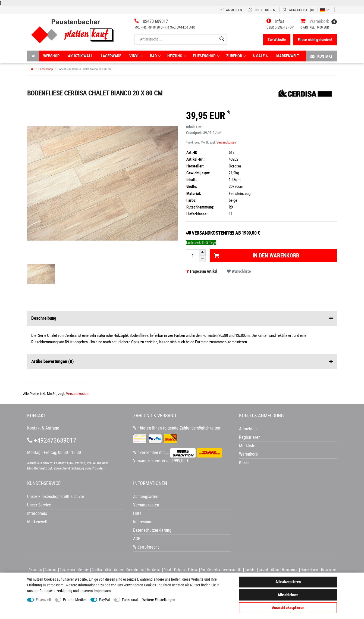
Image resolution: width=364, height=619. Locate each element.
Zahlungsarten (146, 497)
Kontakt (321, 56)
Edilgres (179, 570)
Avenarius (35, 570)
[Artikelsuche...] (181, 39)
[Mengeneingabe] (193, 256)
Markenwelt (288, 56)
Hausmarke (328, 570)
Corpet (119, 570)
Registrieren (250, 437)
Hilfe (137, 513)
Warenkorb (248, 454)
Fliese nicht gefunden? (315, 40)
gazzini (263, 570)
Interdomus (37, 513)
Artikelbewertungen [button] (182, 362)
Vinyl (136, 56)
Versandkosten (226, 142)
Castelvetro (67, 570)
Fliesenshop (206, 56)
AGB (137, 539)
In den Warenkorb (257, 256)
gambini (250, 570)
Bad (155, 56)
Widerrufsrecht (146, 547)
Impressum (102, 591)
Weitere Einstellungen (159, 600)
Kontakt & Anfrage (43, 428)
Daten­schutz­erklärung (56, 591)
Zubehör (236, 56)
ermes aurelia (232, 570)
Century (83, 570)
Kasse (244, 463)
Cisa (108, 570)
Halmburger (290, 570)
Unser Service (39, 505)
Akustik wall (80, 56)
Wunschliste (239, 271)
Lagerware (111, 56)
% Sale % (260, 56)
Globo (275, 570)
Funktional (130, 600)
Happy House (309, 570)
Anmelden (248, 429)
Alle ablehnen (288, 595)
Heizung (177, 56)
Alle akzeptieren (288, 582)
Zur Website (277, 40)
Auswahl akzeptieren (288, 608)
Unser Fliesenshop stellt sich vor (56, 497)
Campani (51, 570)
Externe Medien (75, 600)
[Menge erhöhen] (202, 253)
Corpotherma (135, 570)
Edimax (193, 570)
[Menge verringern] (202, 259)
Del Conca (154, 570)
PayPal (104, 600)
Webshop (51, 56)
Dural (167, 570)
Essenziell (43, 600)
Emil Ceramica (210, 570)
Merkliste (247, 446)
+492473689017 (52, 440)
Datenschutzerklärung (152, 530)
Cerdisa (97, 570)
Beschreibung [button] (182, 318)
